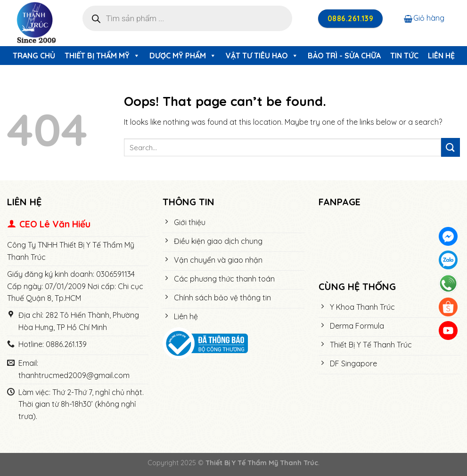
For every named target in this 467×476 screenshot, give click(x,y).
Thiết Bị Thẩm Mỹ (102, 56)
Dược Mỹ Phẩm (183, 56)
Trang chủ (34, 56)
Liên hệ (441, 56)
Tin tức (404, 56)
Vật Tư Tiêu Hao (262, 56)
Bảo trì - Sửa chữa (344, 56)
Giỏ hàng (424, 18)
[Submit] (451, 147)
